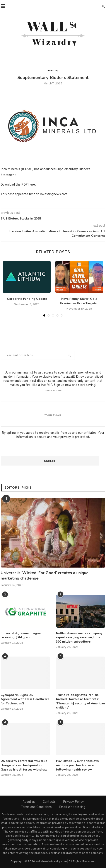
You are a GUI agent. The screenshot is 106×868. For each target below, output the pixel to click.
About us (29, 802)
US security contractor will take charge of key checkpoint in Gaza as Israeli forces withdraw (24, 765)
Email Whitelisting (72, 807)
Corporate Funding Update (27, 299)
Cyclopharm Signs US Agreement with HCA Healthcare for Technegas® (25, 699)
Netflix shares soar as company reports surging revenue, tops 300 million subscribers (79, 637)
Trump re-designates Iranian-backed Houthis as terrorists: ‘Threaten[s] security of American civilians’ (80, 701)
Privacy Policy (73, 802)
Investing (53, 71)
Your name (53, 395)
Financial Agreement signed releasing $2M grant (22, 635)
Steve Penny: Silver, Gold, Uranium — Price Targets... (79, 301)
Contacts (49, 802)
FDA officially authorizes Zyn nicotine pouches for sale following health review (77, 765)
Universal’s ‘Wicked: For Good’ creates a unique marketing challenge (45, 576)
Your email (53, 420)
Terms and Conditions (36, 807)
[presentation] (34, 448)
